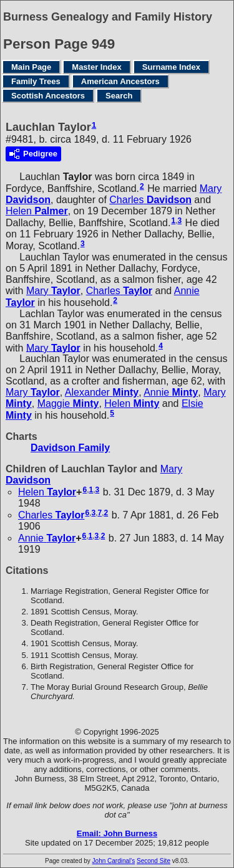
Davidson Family (70, 448)
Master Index (96, 67)
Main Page (31, 67)
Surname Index (171, 67)
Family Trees (36, 81)
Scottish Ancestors (48, 96)
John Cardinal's (114, 861)
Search (119, 96)
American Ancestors (120, 81)
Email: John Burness (117, 833)
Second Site (154, 861)
